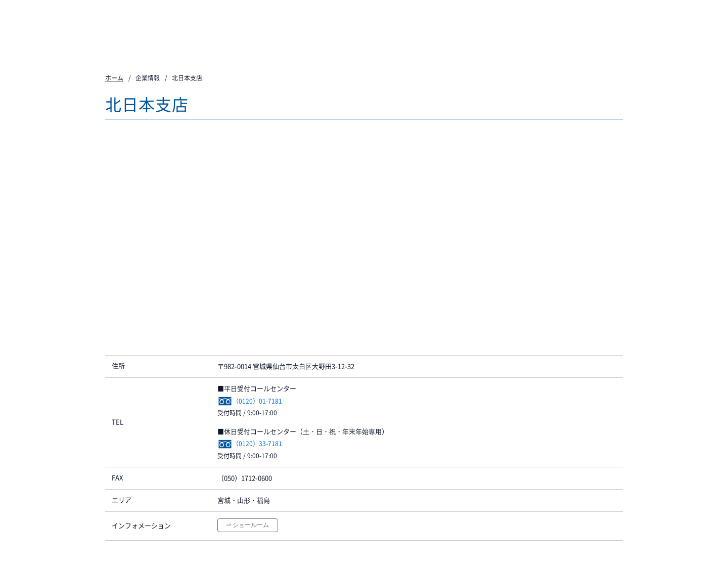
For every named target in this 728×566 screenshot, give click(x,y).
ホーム (114, 78)
